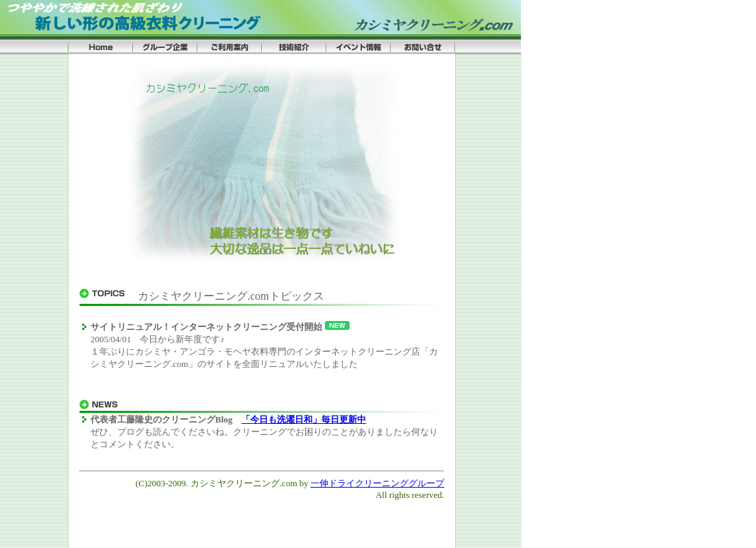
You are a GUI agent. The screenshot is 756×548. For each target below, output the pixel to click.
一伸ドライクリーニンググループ (377, 483)
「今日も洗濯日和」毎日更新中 (304, 419)
